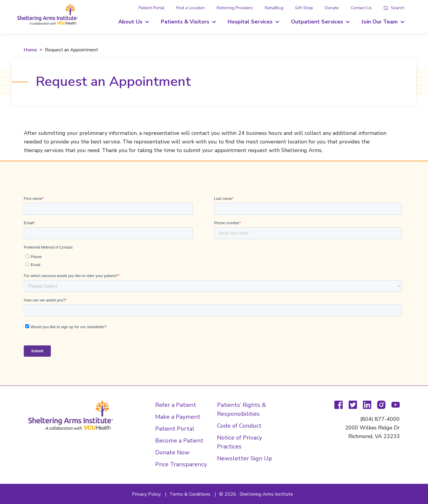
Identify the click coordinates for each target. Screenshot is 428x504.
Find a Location (191, 8)
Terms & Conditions (190, 494)
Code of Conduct (239, 426)
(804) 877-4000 (380, 419)
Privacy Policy (146, 494)
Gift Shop (304, 8)
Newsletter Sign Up (244, 458)
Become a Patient (179, 441)
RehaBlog (274, 8)
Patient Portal (151, 8)
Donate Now (172, 452)
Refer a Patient (176, 405)
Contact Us (361, 8)
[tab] (394, 8)
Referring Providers (235, 8)
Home (30, 50)
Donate (332, 8)
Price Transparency (181, 464)
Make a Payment (178, 417)
